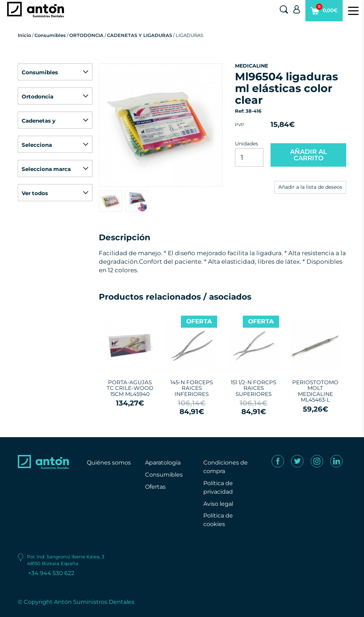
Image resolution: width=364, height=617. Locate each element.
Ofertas (155, 487)
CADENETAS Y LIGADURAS (140, 35)
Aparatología (163, 463)
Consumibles (50, 35)
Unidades (247, 144)
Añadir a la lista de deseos (310, 187)
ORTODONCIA (86, 35)
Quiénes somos (109, 463)
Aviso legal (218, 504)
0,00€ (324, 12)
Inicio (24, 35)
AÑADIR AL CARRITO (309, 155)
